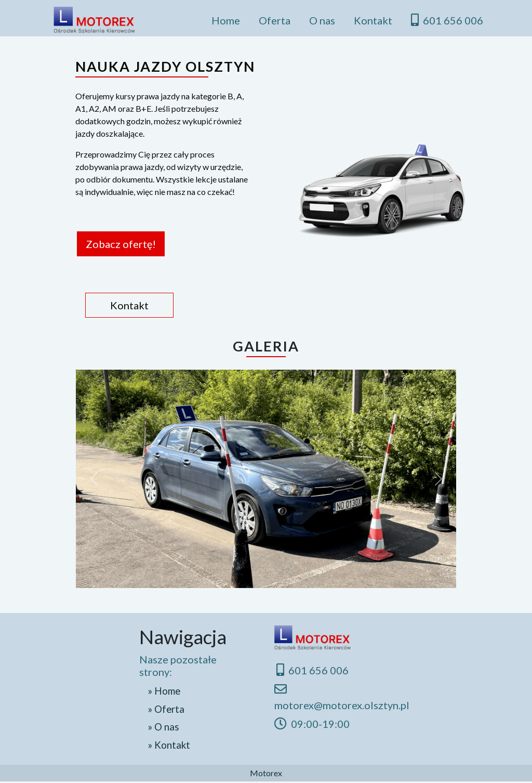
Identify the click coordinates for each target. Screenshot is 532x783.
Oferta (275, 20)
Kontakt (373, 20)
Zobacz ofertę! (121, 244)
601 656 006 (447, 20)
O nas (322, 20)
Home (226, 20)
